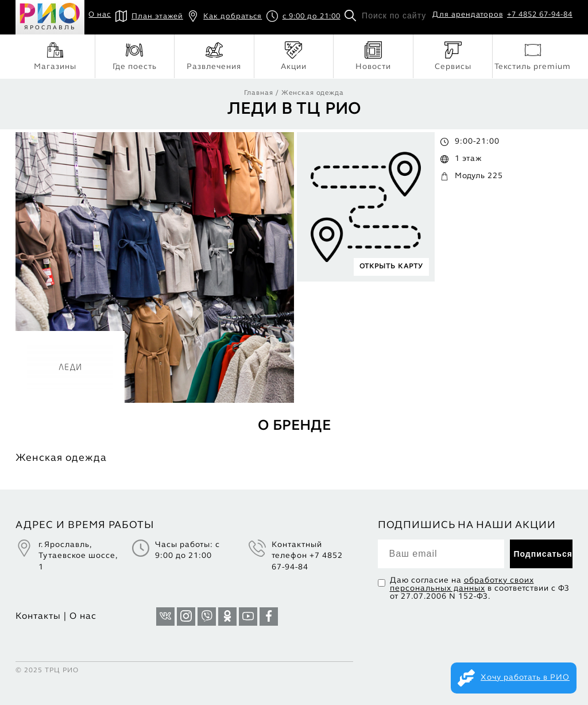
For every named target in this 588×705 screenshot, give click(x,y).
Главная (259, 93)
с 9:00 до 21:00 (303, 17)
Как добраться (225, 17)
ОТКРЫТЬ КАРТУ (391, 267)
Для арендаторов (468, 15)
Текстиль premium (533, 56)
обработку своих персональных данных (462, 585)
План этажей (149, 17)
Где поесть (135, 56)
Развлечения (214, 56)
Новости (373, 56)
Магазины (55, 56)
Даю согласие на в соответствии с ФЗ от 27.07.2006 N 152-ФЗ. (480, 589)
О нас (100, 15)
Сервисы (453, 56)
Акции (294, 56)
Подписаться (543, 554)
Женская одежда (313, 93)
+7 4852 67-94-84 (540, 15)
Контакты (38, 617)
